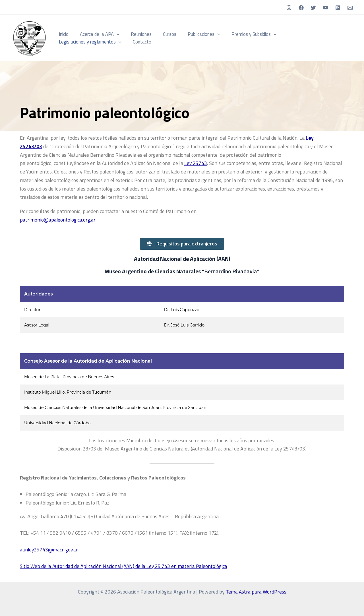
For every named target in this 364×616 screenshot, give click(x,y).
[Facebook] (301, 8)
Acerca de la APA (97, 34)
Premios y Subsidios (243, 34)
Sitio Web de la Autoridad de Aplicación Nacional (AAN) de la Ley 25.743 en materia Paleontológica (125, 566)
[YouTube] (326, 8)
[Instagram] (289, 8)
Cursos (163, 34)
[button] (114, 34)
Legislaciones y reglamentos (306, 34)
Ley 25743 (196, 163)
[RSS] (338, 8)
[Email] (350, 8)
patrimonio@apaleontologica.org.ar (58, 219)
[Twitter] (313, 8)
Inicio (63, 34)
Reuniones (136, 34)
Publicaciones (195, 34)
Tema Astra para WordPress (256, 592)
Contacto (67, 42)
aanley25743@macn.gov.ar (50, 550)
